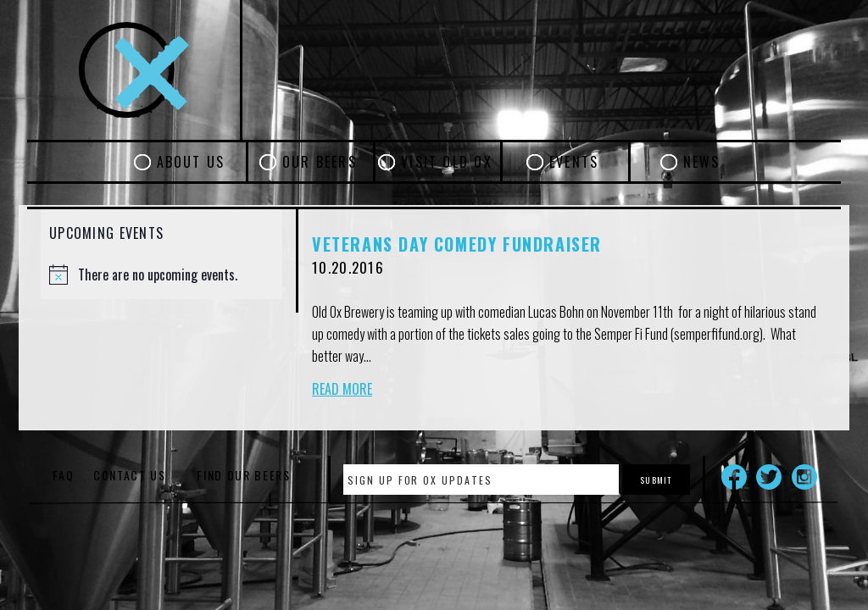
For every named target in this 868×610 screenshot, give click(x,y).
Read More (342, 389)
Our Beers (320, 162)
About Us (191, 162)
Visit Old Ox (447, 162)
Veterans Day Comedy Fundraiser (457, 244)
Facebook (734, 477)
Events (574, 162)
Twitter (769, 477)
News (702, 162)
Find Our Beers (244, 475)
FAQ (63, 475)
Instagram (804, 477)
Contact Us (130, 475)
